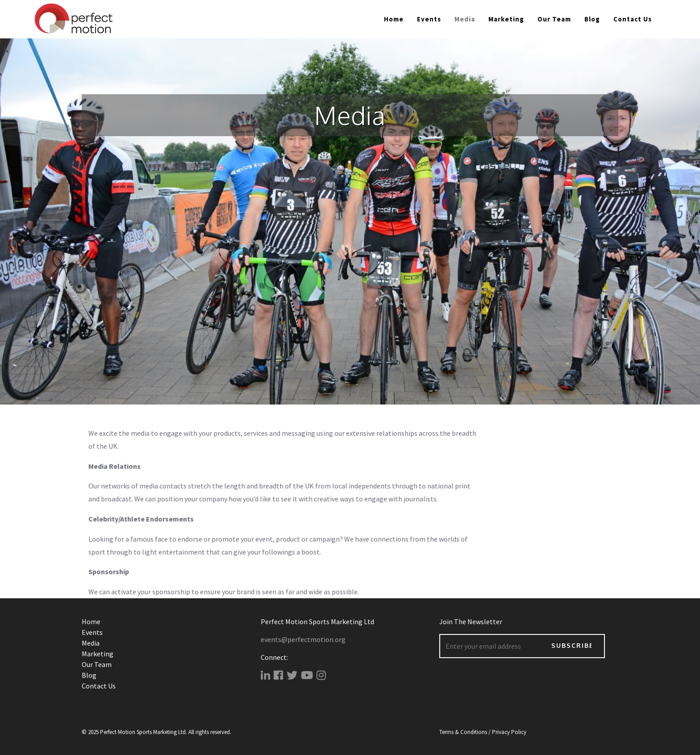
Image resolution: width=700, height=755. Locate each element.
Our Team (554, 19)
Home (394, 19)
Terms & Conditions (463, 732)
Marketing (506, 19)
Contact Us (633, 19)
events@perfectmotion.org (303, 639)
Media (91, 643)
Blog (592, 19)
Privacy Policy (509, 732)
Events (429, 19)
